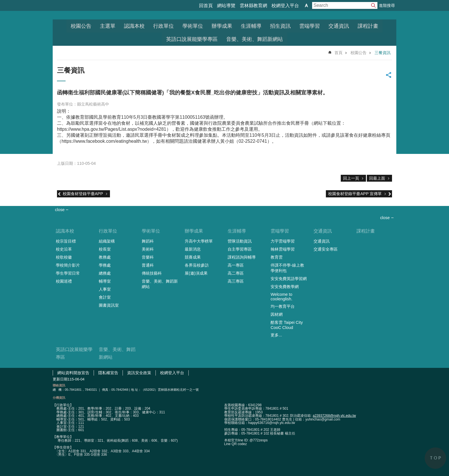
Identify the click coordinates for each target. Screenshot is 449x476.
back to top (435, 458)
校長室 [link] (105, 249)
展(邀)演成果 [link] (196, 273)
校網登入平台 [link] (285, 6)
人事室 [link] (105, 289)
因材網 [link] (277, 314)
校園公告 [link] (81, 26)
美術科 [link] (148, 249)
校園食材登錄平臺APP (83, 194)
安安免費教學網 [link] (285, 287)
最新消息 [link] (193, 249)
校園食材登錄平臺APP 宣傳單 (355, 194)
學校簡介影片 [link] (68, 265)
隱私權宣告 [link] (108, 373)
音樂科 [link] (148, 257)
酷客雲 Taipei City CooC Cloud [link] (287, 325)
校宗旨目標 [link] (66, 241)
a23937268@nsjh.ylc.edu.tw (334, 416)
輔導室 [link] (105, 281)
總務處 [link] (105, 273)
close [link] (60, 210)
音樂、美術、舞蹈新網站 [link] (255, 39)
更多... (276, 335)
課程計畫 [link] (368, 26)
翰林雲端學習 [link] (283, 249)
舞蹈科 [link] (148, 241)
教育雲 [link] (277, 257)
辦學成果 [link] (222, 26)
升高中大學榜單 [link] (199, 241)
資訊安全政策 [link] (139, 373)
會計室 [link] (105, 297)
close (385, 218)
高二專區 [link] (236, 273)
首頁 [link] (338, 53)
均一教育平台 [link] (283, 306)
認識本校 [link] (134, 26)
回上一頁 (351, 178)
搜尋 (373, 5)
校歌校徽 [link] (64, 257)
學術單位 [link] (193, 26)
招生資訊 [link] (280, 26)
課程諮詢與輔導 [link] (242, 257)
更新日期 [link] (60, 379)
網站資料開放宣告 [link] (73, 373)
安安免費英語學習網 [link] (289, 279)
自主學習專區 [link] (240, 249)
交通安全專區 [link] (326, 249)
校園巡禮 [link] (64, 281)
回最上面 (377, 178)
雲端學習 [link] (310, 26)
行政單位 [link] (164, 26)
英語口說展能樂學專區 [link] (192, 39)
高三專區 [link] (236, 281)
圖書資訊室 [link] (109, 305)
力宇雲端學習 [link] (283, 241)
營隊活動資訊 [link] (240, 241)
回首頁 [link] (206, 6)
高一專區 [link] (236, 265)
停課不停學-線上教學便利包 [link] (287, 268)
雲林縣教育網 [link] (253, 6)
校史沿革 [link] (64, 249)
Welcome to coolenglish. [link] (281, 297)
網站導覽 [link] (226, 6)
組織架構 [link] (107, 241)
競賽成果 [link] (193, 257)
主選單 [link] (108, 26)
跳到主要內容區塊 (3, 3)
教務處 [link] (105, 257)
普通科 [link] (148, 265)
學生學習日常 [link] (68, 273)
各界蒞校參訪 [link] (197, 265)
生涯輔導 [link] (251, 26)
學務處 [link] (105, 265)
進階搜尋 (387, 5)
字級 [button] (306, 5)
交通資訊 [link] (339, 26)
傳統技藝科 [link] (152, 273)
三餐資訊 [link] (383, 53)
